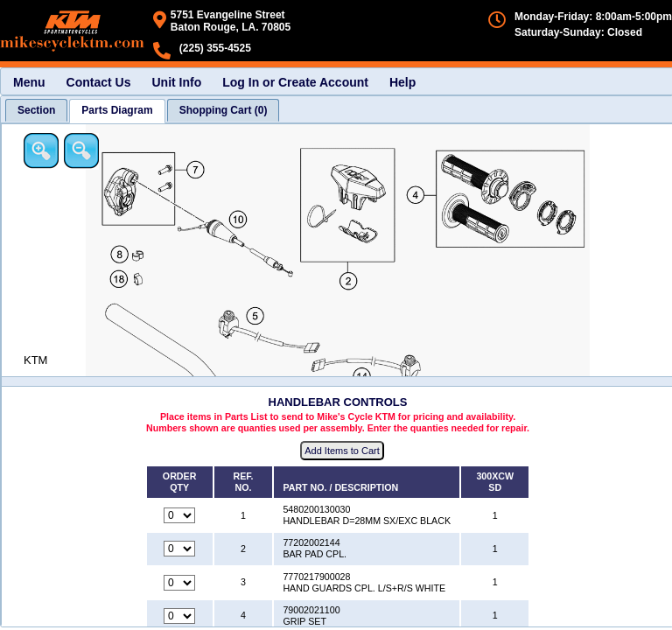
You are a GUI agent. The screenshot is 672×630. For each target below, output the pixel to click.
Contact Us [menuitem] (99, 82)
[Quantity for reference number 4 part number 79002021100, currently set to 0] (179, 616)
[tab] (36, 110)
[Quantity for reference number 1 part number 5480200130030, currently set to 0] (179, 515)
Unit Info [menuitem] (176, 82)
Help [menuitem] (402, 82)
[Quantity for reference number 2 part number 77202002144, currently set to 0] (179, 549)
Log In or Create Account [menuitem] (295, 82)
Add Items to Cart (342, 451)
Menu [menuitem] (29, 82)
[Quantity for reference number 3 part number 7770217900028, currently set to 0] (179, 583)
